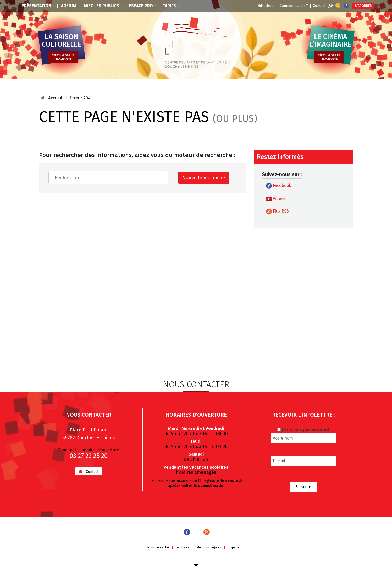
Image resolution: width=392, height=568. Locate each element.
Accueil (55, 98)
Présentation (38, 6)
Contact (319, 6)
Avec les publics (103, 6)
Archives (183, 548)
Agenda (69, 6)
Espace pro (143, 6)
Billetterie (266, 6)
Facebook (279, 186)
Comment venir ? (294, 6)
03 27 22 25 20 (89, 455)
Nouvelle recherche (203, 178)
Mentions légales (209, 548)
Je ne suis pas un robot (303, 429)
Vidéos (276, 199)
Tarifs (171, 6)
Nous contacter (157, 548)
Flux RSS (277, 212)
